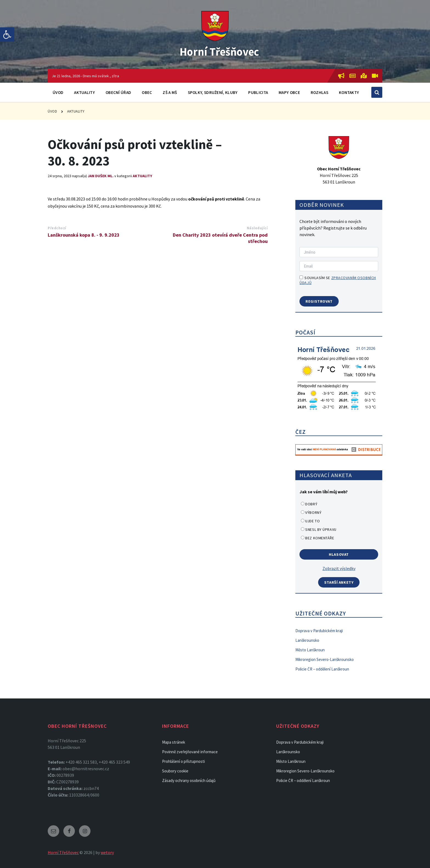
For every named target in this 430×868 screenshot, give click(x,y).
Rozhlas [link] (319, 92)
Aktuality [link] (84, 92)
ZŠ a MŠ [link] (170, 92)
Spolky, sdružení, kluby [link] (213, 92)
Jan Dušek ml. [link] (101, 176)
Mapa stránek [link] (174, 742)
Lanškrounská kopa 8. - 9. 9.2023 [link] (84, 235)
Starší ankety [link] (339, 582)
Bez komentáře (320, 538)
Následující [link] (257, 228)
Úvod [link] (58, 92)
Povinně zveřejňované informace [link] (190, 752)
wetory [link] (107, 852)
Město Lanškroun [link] (310, 650)
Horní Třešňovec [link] (219, 51)
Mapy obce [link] (289, 92)
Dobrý (311, 504)
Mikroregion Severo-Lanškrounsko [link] (325, 659)
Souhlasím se (338, 280)
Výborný (313, 512)
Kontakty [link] (349, 92)
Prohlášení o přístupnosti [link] (183, 761)
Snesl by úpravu (321, 529)
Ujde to (312, 521)
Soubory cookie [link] (175, 771)
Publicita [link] (258, 92)
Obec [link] (147, 92)
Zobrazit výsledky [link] (339, 568)
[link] (7, 35)
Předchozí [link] (57, 228)
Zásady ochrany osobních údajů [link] (189, 780)
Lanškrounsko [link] (307, 640)
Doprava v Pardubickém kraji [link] (319, 631)
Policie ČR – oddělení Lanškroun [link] (322, 669)
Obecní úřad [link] (118, 92)
